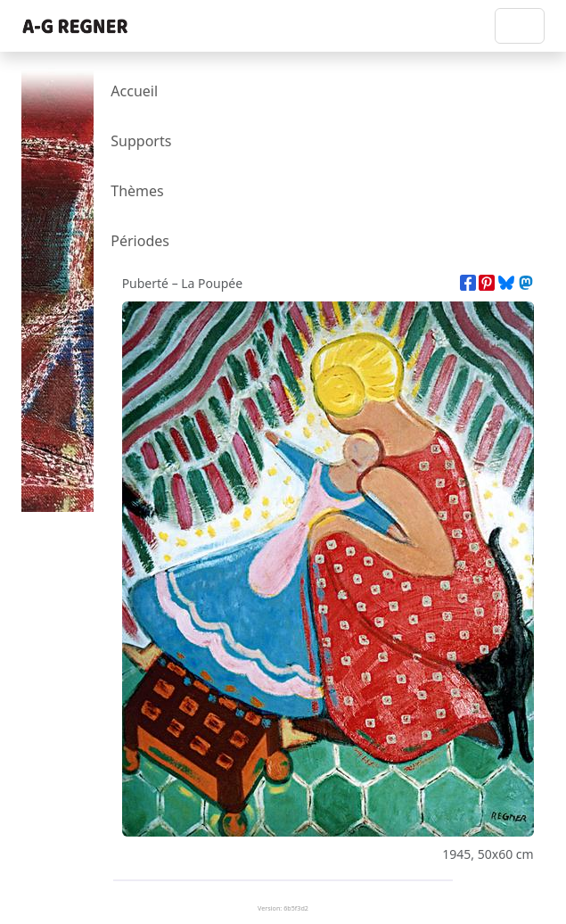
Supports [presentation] (141, 141)
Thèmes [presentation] (137, 191)
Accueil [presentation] (134, 91)
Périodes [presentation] (140, 241)
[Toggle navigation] (520, 26)
